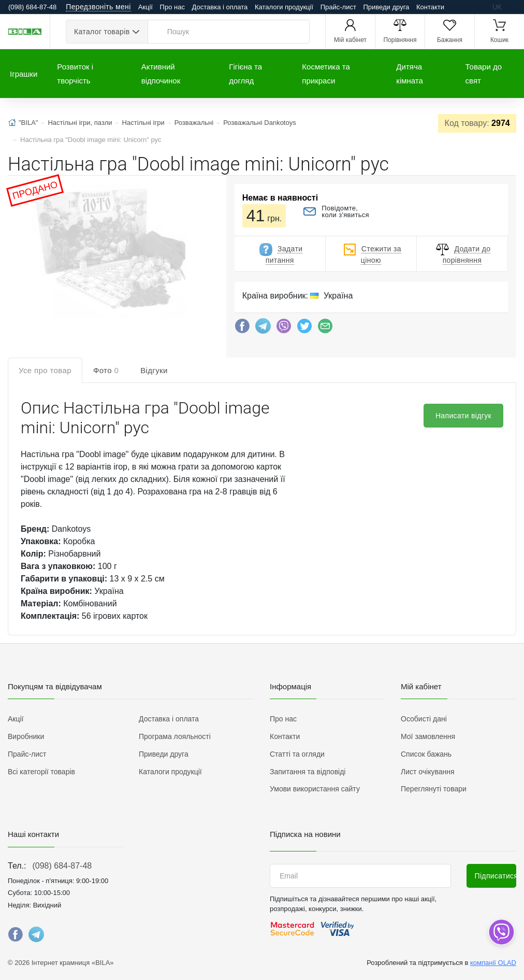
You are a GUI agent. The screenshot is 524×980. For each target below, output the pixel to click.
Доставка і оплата (220, 7)
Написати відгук (463, 416)
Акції (145, 7)
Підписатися (496, 876)
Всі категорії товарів (41, 772)
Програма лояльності (175, 736)
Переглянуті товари (434, 789)
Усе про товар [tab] (45, 370)
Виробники (26, 736)
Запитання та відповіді (308, 772)
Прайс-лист (338, 7)
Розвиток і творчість (75, 74)
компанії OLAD (493, 963)
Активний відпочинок (161, 74)
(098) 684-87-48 (62, 866)
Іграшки (24, 74)
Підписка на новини (305, 834)
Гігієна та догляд (245, 74)
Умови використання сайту (315, 789)
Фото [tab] (106, 370)
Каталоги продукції (284, 7)
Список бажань (426, 754)
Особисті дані (424, 719)
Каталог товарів (102, 32)
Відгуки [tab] (154, 370)
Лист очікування (428, 772)
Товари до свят (484, 74)
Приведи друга (386, 7)
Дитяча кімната (410, 74)
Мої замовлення (428, 736)
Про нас (172, 7)
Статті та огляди (297, 754)
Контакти (430, 7)
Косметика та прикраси (326, 74)
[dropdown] (501, 932)
